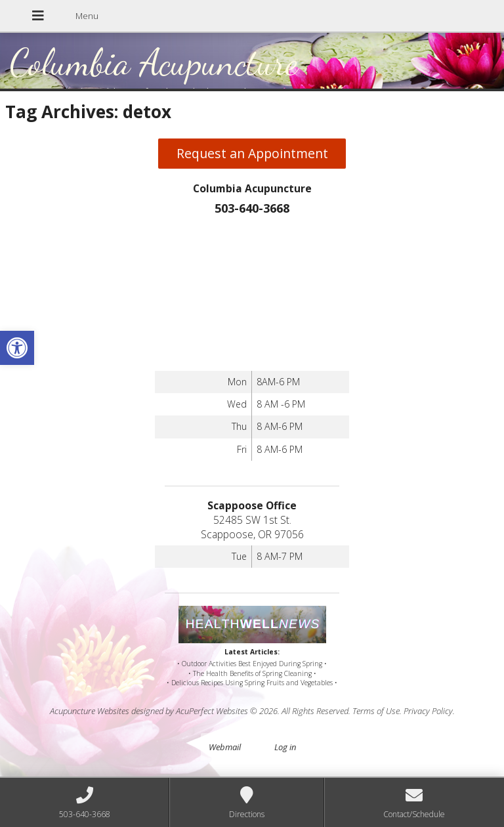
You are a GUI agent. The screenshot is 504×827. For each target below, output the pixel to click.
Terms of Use (376, 711)
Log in (285, 747)
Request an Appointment (252, 153)
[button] (17, 348)
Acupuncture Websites (90, 711)
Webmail (225, 747)
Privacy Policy (428, 711)
